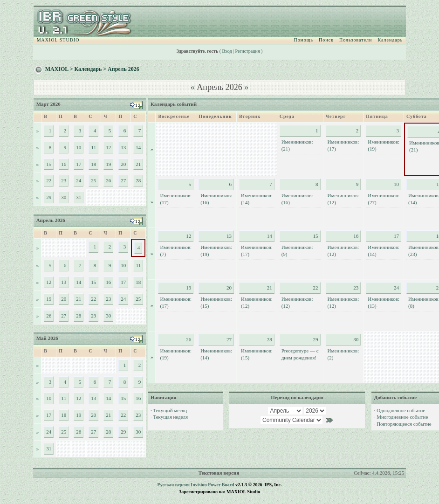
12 (108, 147)
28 (138, 180)
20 (123, 164)
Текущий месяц (170, 410)
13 (123, 147)
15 (49, 164)
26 (108, 180)
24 (79, 180)
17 (79, 164)
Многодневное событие (402, 417)
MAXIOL (57, 69)
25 (93, 180)
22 (49, 180)
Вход (227, 51)
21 (138, 164)
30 (108, 316)
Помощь (303, 40)
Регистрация (248, 51)
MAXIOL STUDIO (58, 40)
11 (94, 147)
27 (123, 180)
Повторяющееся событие (404, 424)
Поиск (326, 40)
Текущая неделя (170, 417)
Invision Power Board (212, 485)
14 (138, 147)
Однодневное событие (401, 410)
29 (49, 197)
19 (108, 164)
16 (64, 164)
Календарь (390, 40)
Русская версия (174, 485)
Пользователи (356, 40)
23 (64, 180)
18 (93, 164)
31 (49, 449)
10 (79, 147)
